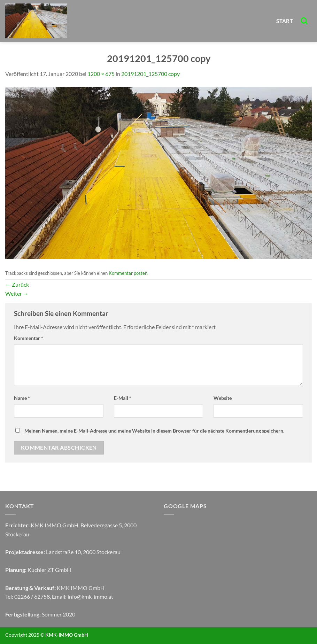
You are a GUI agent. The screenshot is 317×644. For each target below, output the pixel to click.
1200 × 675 (101, 74)
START (285, 21)
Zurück (17, 284)
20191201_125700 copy (150, 74)
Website (223, 398)
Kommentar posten (128, 273)
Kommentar (29, 338)
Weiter (17, 293)
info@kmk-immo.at (90, 596)
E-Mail (123, 398)
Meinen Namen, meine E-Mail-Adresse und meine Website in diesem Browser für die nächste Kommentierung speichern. (154, 431)
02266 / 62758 (32, 596)
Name (22, 398)
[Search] (304, 21)
